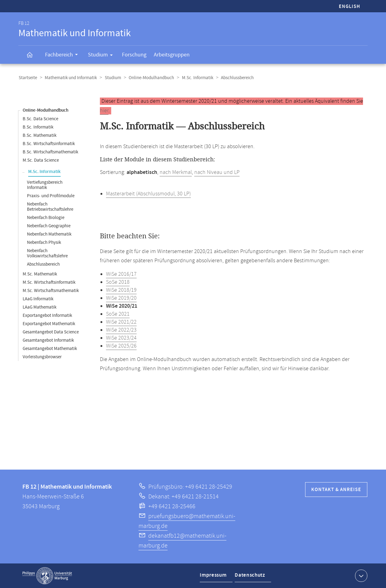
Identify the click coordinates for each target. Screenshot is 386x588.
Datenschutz (251, 577)
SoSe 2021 (118, 314)
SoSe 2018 (118, 282)
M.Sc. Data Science (41, 160)
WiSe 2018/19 (121, 290)
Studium (102, 56)
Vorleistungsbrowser (42, 357)
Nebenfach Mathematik (49, 234)
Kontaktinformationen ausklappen (360, 575)
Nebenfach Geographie (49, 226)
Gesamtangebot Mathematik (50, 349)
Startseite (28, 78)
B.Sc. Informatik (38, 127)
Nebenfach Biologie (46, 218)
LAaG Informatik (38, 299)
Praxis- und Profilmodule (51, 196)
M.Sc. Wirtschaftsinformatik (49, 282)
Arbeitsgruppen (172, 55)
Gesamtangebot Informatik (48, 340)
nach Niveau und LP (217, 172)
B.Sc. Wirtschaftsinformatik (49, 144)
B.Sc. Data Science (40, 119)
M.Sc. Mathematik (40, 274)
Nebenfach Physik (44, 242)
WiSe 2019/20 (121, 298)
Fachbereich (63, 56)
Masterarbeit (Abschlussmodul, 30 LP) (148, 194)
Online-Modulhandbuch (150, 78)
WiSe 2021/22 (121, 322)
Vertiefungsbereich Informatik (45, 185)
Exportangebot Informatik (47, 315)
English (350, 7)
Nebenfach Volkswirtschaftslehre (47, 253)
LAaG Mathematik (40, 307)
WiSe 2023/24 (121, 338)
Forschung (134, 55)
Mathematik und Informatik (70, 78)
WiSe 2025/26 (121, 346)
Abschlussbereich (43, 264)
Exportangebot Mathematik (49, 324)
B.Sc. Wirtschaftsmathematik (50, 152)
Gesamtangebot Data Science (51, 332)
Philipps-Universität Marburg (47, 576)
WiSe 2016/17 (121, 274)
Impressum (214, 577)
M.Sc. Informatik (195, 78)
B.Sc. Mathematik (40, 135)
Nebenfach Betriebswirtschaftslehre (50, 207)
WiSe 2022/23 (121, 330)
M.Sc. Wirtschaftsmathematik (51, 291)
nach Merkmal (176, 172)
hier (104, 111)
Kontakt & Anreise (336, 490)
